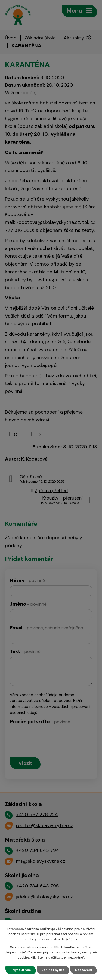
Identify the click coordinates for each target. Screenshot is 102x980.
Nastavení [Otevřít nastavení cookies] (84, 970)
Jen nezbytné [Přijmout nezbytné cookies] (53, 970)
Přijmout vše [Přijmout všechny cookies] (21, 970)
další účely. (69, 939)
